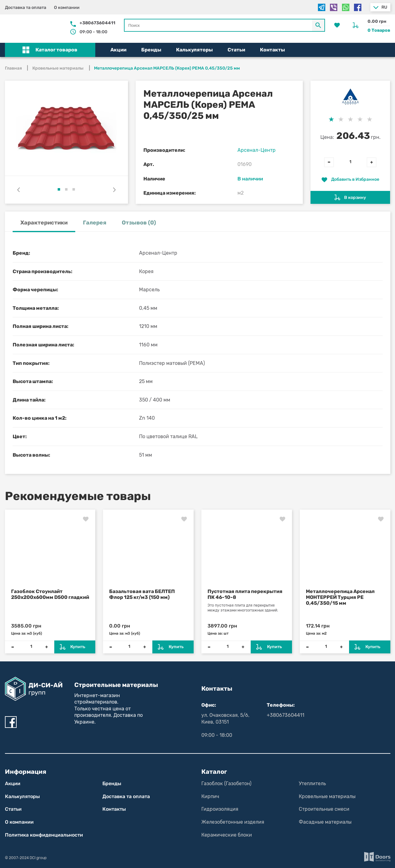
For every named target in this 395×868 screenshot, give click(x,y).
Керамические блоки (227, 835)
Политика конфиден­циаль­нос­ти (44, 835)
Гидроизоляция (220, 809)
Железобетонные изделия (233, 822)
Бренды (151, 50)
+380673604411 (97, 23)
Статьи (236, 50)
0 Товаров (379, 30)
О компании (67, 8)
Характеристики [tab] (44, 223)
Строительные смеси (324, 809)
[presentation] (19, 190)
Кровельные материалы (327, 796)
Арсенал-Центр (257, 150)
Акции (118, 50)
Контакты (272, 50)
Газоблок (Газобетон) (226, 783)
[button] (50, 50)
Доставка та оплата (26, 8)
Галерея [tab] (95, 223)
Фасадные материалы (325, 822)
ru (384, 7)
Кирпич (210, 796)
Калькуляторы (194, 50)
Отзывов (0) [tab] (139, 223)
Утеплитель (312, 783)
